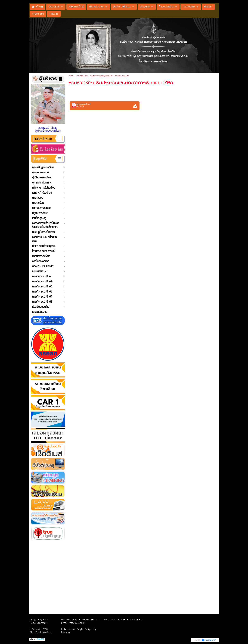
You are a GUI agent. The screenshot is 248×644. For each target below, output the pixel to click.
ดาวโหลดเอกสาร (82, 76)
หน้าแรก (71, 76)
